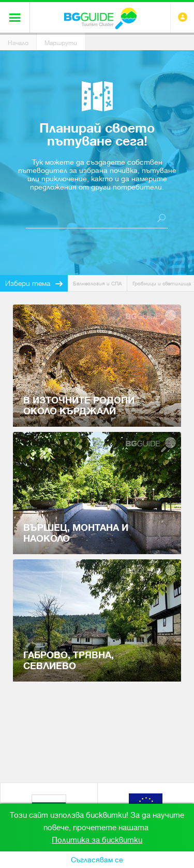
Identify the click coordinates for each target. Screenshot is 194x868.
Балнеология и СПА (97, 284)
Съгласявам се (97, 860)
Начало (18, 43)
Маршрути (61, 43)
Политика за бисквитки (97, 840)
